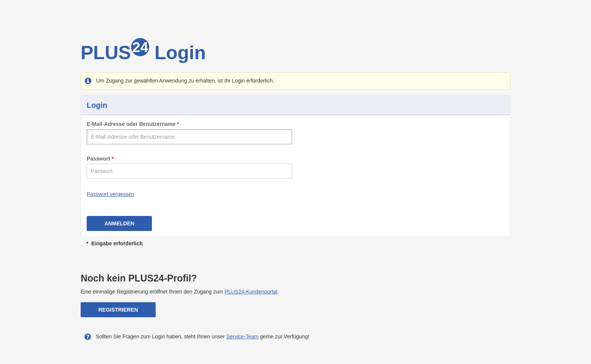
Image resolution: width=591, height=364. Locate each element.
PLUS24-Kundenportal (251, 292)
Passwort (98, 159)
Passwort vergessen (110, 194)
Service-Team (242, 336)
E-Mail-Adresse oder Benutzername (131, 124)
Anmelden (119, 223)
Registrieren (118, 310)
